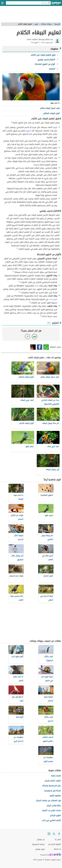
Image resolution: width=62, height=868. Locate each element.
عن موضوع (41, 839)
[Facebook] (59, 834)
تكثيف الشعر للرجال (53, 781)
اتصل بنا (58, 839)
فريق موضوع (40, 849)
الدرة (36, 286)
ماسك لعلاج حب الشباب (51, 810)
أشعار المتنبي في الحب (51, 820)
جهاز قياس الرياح (54, 806)
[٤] (30, 302)
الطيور (29, 131)
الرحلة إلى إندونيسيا (53, 791)
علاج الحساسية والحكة (52, 786)
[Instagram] (49, 834)
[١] (12, 122)
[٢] (18, 248)
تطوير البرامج (55, 815)
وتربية (23, 313)
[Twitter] (54, 834)
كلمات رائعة (56, 776)
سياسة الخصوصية (38, 844)
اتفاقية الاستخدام (55, 844)
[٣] (14, 272)
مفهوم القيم (55, 796)
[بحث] (49, 3)
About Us (57, 849)
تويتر (33, 347)
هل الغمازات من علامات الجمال (48, 801)
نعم (34, 336)
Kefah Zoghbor (32, 39)
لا (28, 336)
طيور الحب (53, 299)
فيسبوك (40, 347)
